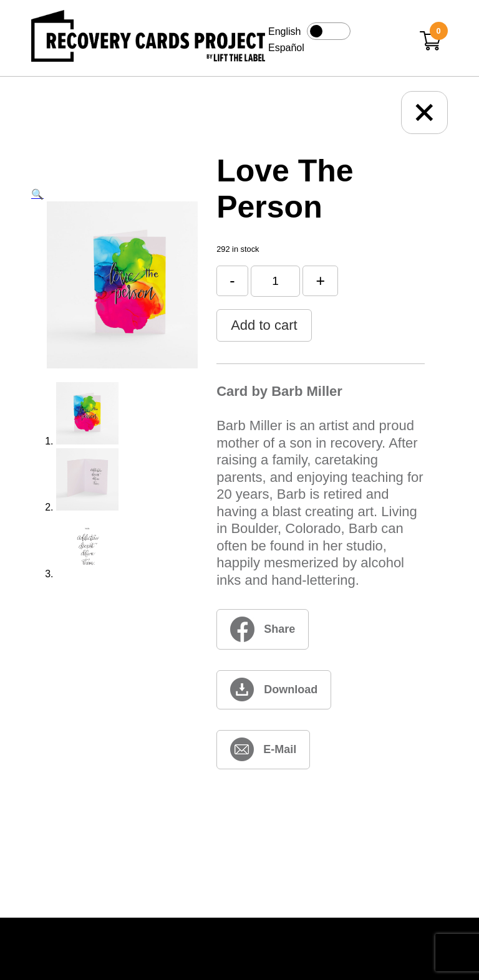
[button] (37, 194)
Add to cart (264, 325)
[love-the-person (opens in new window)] (274, 690)
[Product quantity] (275, 281)
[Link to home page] (148, 38)
